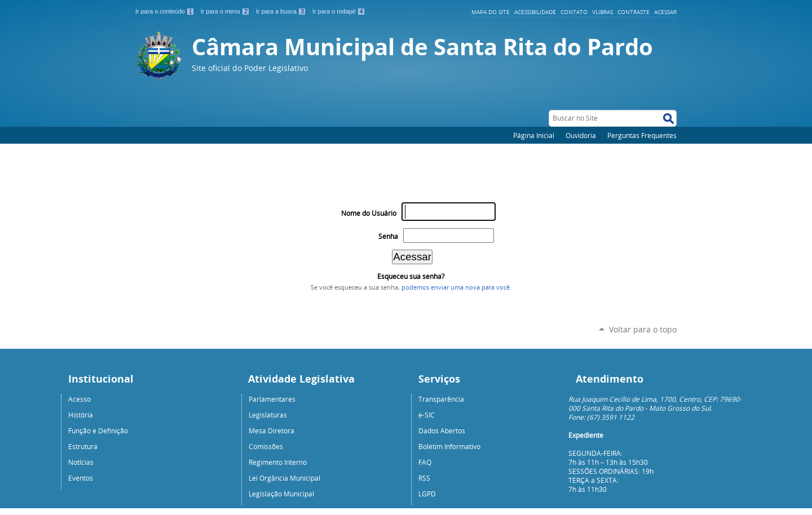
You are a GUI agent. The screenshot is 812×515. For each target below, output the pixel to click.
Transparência (441, 399)
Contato (574, 12)
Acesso (80, 399)
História (81, 415)
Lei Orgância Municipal (284, 478)
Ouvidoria (581, 135)
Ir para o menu (226, 11)
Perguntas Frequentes (642, 135)
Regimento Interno (278, 462)
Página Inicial (534, 135)
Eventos (81, 478)
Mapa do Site (491, 12)
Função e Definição (98, 430)
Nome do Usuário (369, 213)
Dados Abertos (442, 430)
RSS (424, 478)
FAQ (425, 462)
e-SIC (427, 415)
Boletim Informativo (449, 446)
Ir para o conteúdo (166, 11)
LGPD (427, 494)
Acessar (665, 12)
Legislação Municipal (281, 494)
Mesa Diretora (272, 430)
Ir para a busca (282, 11)
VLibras (603, 12)
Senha (388, 236)
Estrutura (83, 446)
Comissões (266, 446)
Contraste (634, 12)
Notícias (81, 462)
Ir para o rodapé (339, 11)
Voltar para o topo (643, 329)
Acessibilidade (535, 12)
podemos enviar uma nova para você (456, 287)
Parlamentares (272, 399)
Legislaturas (268, 415)
